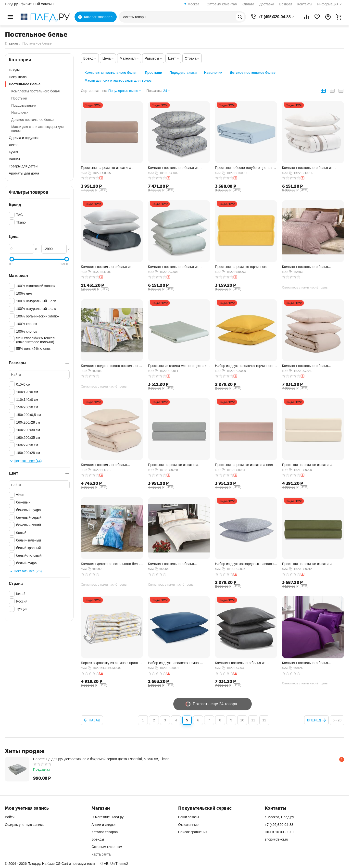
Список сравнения (193, 832)
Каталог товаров (105, 832)
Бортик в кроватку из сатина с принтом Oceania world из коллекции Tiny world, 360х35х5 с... (112, 663)
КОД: (84, 173)
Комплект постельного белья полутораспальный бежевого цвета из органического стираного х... (111, 465)
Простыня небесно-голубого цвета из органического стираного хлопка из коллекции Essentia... (244, 168)
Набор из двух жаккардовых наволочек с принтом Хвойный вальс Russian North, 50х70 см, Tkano (246, 564)
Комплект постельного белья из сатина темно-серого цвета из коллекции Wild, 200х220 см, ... (240, 663)
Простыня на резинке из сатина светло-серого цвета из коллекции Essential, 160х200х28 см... (175, 465)
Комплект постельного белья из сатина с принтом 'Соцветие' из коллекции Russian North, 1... (173, 168)
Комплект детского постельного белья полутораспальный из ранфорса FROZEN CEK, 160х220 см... (111, 564)
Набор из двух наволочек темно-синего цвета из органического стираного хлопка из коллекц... (174, 663)
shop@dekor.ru (276, 839)
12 (264, 720)
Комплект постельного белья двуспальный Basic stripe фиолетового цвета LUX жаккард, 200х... (313, 663)
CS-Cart (62, 864)
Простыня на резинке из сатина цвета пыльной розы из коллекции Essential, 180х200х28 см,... (245, 465)
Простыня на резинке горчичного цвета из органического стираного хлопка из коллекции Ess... (242, 267)
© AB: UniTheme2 (114, 864)
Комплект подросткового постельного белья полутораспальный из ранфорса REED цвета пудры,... (112, 366)
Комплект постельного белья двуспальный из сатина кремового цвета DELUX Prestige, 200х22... (175, 564)
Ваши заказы (189, 817)
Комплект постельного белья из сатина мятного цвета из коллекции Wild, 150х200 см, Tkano (176, 267)
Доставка (267, 4)
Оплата (248, 4)
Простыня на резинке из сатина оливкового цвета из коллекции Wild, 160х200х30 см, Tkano (311, 564)
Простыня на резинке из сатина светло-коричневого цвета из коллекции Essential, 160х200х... (107, 168)
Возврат (286, 4)
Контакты (305, 4)
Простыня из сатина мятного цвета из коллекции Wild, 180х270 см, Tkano (178, 366)
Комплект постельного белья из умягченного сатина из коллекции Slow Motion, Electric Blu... (112, 267)
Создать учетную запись (24, 825)
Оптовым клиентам (222, 4)
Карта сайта (101, 854)
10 (242, 720)
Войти (10, 817)
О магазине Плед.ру (107, 817)
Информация (328, 4)
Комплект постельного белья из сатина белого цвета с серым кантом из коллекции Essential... (311, 168)
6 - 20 (337, 720)
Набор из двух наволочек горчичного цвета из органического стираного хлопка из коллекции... (244, 366)
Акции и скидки (103, 825)
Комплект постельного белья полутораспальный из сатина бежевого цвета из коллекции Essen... (312, 366)
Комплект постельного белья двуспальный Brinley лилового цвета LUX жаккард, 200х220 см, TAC (311, 267)
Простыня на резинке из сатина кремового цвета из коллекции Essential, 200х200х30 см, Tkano (308, 465)
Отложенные (188, 825)
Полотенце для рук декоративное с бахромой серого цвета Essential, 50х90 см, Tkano (101, 759)
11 (253, 720)
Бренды (98, 839)
